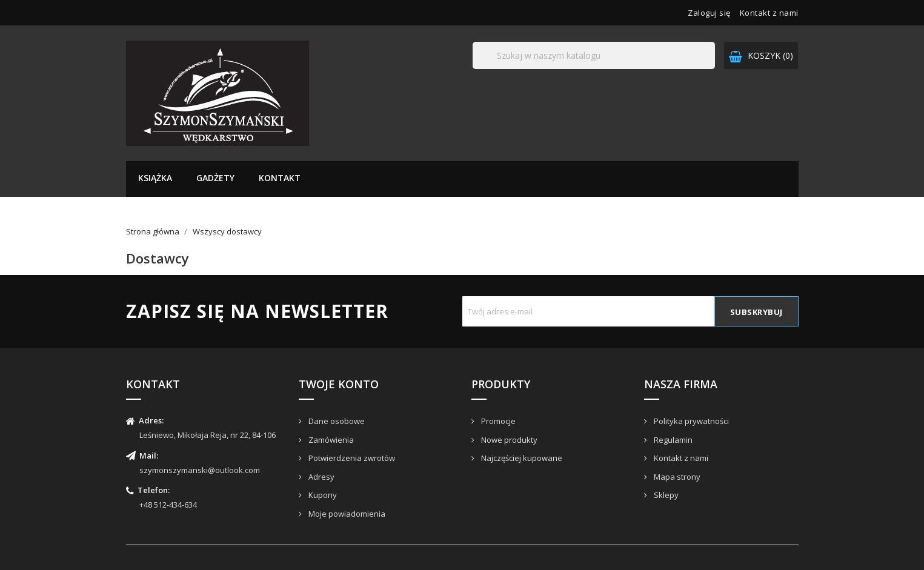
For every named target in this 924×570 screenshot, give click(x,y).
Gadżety (215, 178)
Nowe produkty (508, 440)
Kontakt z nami (769, 13)
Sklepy (665, 495)
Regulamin (672, 440)
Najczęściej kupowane (521, 458)
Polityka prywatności (690, 421)
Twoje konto (339, 384)
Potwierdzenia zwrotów (351, 458)
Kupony (322, 495)
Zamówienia (330, 440)
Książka (155, 178)
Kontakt (280, 178)
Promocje (497, 421)
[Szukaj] (594, 55)
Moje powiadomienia (346, 514)
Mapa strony (676, 477)
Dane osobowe (336, 421)
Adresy (321, 477)
